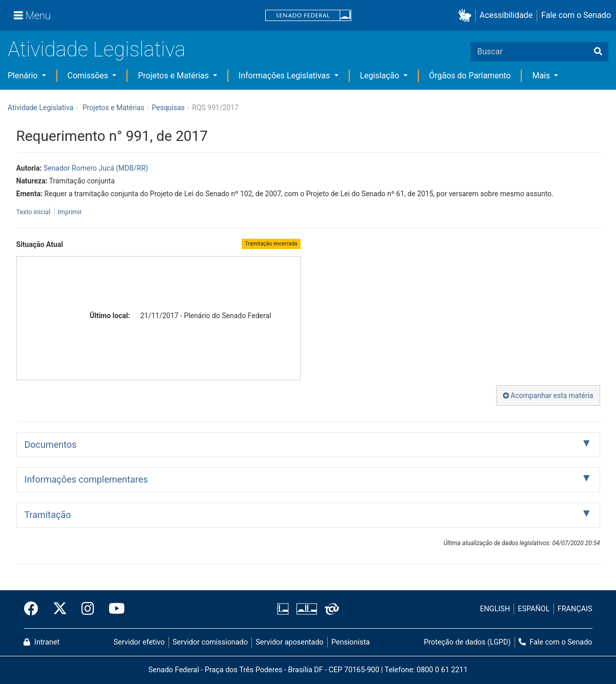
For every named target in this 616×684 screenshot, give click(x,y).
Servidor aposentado (289, 642)
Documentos (51, 444)
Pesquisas (168, 108)
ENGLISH (495, 609)
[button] (467, 16)
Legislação (381, 76)
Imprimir (69, 212)
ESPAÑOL (534, 609)
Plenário (24, 76)
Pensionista (351, 642)
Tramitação (48, 515)
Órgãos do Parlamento (470, 76)
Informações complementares (86, 479)
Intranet (41, 642)
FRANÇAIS (575, 609)
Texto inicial (34, 212)
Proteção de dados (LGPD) (468, 642)
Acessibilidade (506, 15)
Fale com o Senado (576, 15)
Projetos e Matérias (174, 76)
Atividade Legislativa (97, 49)
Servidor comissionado (210, 642)
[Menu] (32, 15)
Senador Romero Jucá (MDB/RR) (96, 168)
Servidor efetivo (139, 642)
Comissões (89, 76)
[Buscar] (598, 52)
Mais (542, 76)
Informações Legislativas (285, 76)
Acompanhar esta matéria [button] (548, 396)
